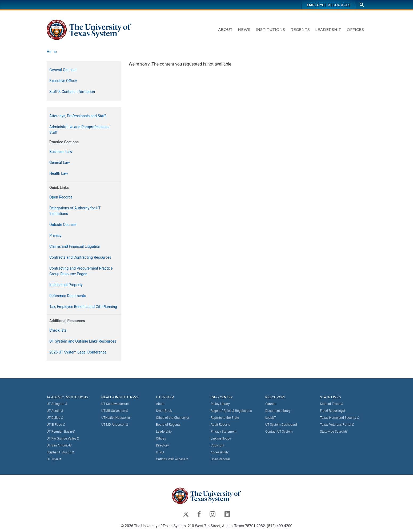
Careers (271, 404)
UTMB (115, 411)
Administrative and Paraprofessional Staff (79, 130)
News (244, 30)
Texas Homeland (340, 418)
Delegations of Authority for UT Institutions (75, 211)
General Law (60, 163)
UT (57, 404)
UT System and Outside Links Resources (83, 341)
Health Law (59, 173)
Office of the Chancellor (173, 418)
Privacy (55, 235)
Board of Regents (168, 425)
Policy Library (220, 404)
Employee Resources (328, 5)
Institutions (270, 30)
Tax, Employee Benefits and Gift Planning (83, 307)
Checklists (58, 330)
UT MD (115, 425)
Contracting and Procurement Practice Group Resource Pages (81, 271)
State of (332, 404)
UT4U (160, 452)
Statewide (334, 432)
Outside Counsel (63, 225)
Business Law (61, 152)
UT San (59, 445)
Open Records (61, 197)
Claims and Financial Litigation (75, 246)
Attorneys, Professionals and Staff (78, 116)
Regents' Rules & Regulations (231, 411)
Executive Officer (63, 81)
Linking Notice (221, 438)
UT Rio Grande (63, 438)
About (225, 30)
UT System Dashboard (281, 425)
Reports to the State (225, 418)
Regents (300, 30)
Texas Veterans (337, 425)
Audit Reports (220, 425)
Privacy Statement (224, 432)
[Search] (362, 5)
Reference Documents (68, 296)
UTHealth (116, 418)
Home (52, 52)
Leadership (328, 30)
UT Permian (61, 432)
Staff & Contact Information (72, 92)
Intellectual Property (66, 285)
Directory (162, 445)
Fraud (333, 411)
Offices (355, 30)
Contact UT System (279, 432)
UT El (56, 425)
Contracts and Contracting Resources (80, 257)
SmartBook (164, 411)
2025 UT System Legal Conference (78, 352)
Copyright (217, 445)
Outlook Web (172, 459)
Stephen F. (61, 452)
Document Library (278, 411)
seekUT (271, 418)
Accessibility (220, 452)
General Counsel (63, 70)
